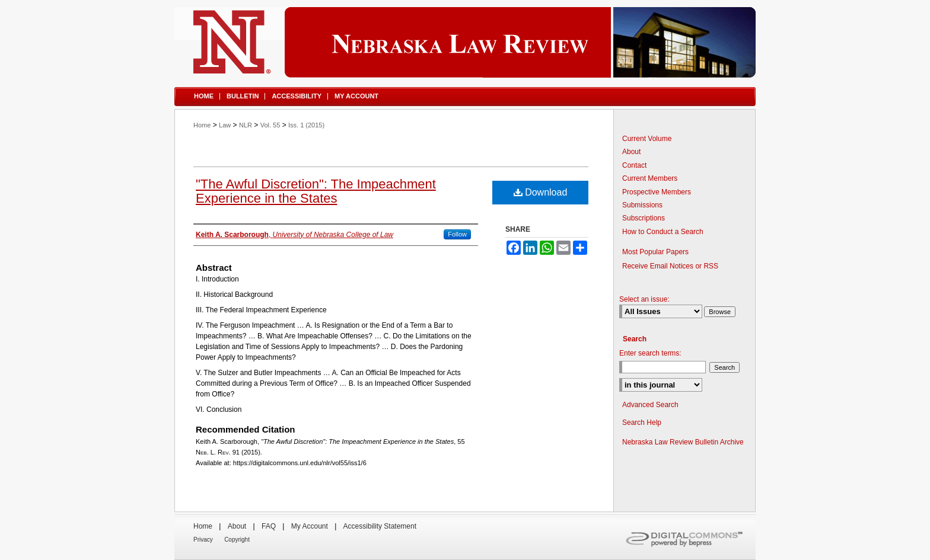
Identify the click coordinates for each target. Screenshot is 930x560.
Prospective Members (657, 192)
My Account (310, 526)
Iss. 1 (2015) (306, 125)
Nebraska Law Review (465, 42)
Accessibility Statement (380, 526)
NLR (246, 125)
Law (225, 125)
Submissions (642, 205)
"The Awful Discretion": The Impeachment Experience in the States (316, 191)
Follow (457, 234)
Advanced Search (650, 405)
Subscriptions (644, 218)
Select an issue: (644, 299)
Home (202, 125)
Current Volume (647, 139)
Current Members (650, 178)
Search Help (642, 423)
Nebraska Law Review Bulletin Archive (683, 442)
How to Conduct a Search (663, 232)
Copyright (237, 540)
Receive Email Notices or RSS (670, 266)
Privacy (203, 540)
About (631, 152)
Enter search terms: (650, 353)
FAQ (269, 526)
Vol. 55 (270, 125)
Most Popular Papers (655, 252)
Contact (634, 165)
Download (541, 192)
